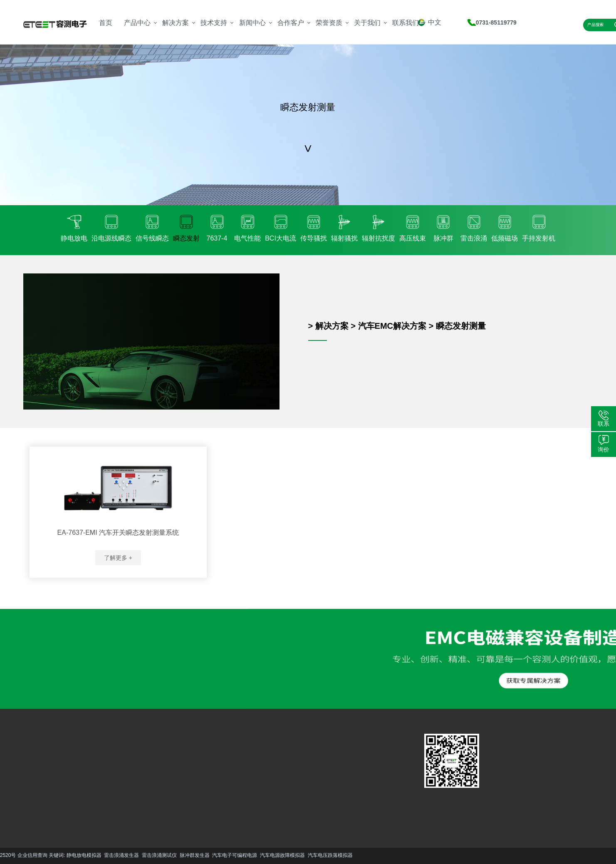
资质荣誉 (215, 781)
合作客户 (291, 23)
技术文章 (186, 768)
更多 (31, 807)
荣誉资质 (329, 23)
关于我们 (367, 23)
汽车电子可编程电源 (147, 855)
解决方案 (176, 23)
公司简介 (215, 768)
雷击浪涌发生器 (34, 855)
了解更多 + (118, 558)
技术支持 (214, 23)
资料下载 (157, 781)
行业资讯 (186, 781)
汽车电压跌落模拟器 (242, 855)
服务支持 (157, 768)
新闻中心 (252, 23)
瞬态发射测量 (461, 326)
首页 (106, 23)
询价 (604, 449)
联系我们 (406, 23)
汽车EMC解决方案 (392, 326)
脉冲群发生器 (106, 855)
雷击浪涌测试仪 (71, 855)
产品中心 (137, 23)
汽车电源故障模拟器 (194, 855)
